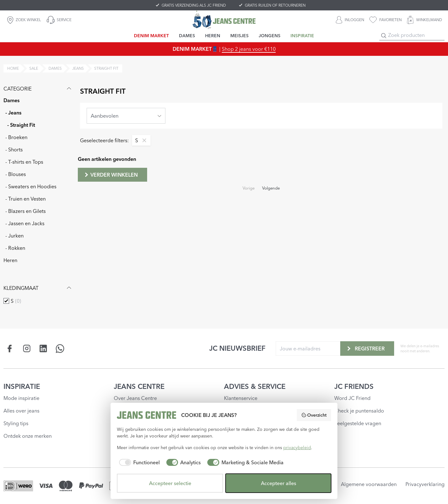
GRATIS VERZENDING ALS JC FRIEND (194, 5)
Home (13, 68)
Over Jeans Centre (135, 398)
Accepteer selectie (170, 483)
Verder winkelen (111, 175)
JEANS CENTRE (139, 386)
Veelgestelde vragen (358, 423)
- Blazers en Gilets (26, 211)
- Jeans (13, 113)
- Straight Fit (21, 125)
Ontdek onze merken (28, 436)
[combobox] (126, 116)
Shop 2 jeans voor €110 (249, 49)
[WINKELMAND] (424, 20)
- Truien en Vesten (26, 199)
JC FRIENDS (354, 386)
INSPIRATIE (22, 386)
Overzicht (314, 415)
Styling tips (16, 423)
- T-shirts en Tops (24, 162)
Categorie (38, 89)
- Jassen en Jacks (25, 223)
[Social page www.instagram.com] (27, 348)
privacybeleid (297, 448)
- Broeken (16, 137)
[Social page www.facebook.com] (10, 348)
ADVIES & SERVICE (255, 386)
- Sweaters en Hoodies (31, 186)
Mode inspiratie (21, 398)
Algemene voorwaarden (369, 484)
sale (34, 68)
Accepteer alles (279, 483)
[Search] (384, 36)
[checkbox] (6, 301)
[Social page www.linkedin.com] (43, 348)
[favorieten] (385, 20)
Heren (10, 260)
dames (55, 68)
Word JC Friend (352, 398)
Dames (11, 100)
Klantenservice (241, 398)
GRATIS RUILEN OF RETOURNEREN (275, 5)
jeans (78, 68)
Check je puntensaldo (359, 411)
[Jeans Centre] (224, 20)
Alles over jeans (21, 411)
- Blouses (16, 174)
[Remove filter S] (143, 140)
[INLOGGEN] (350, 20)
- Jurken (14, 236)
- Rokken (15, 248)
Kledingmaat (38, 288)
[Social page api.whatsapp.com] (60, 348)
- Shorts (14, 149)
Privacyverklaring (425, 484)
